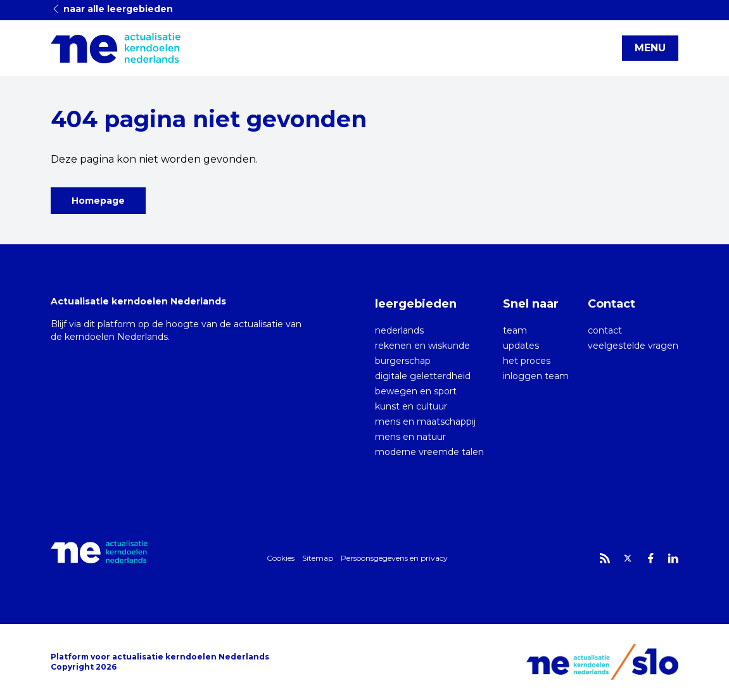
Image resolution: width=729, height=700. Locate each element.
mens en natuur (410, 437)
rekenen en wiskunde (422, 346)
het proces (527, 361)
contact (605, 330)
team (515, 330)
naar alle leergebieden (112, 9)
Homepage (98, 201)
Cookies (281, 558)
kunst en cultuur (411, 406)
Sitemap (318, 558)
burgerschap (403, 361)
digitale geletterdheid (423, 376)
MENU (650, 48)
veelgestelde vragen (633, 346)
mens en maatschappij (425, 422)
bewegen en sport (416, 391)
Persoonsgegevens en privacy (394, 558)
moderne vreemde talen (429, 452)
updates (521, 346)
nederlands (399, 330)
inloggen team (536, 376)
